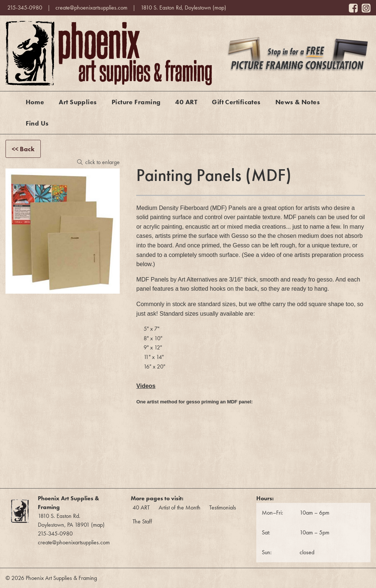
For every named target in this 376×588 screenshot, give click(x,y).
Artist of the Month (180, 507)
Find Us (37, 123)
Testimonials (223, 507)
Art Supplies (78, 102)
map (219, 8)
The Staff (142, 521)
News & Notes (298, 102)
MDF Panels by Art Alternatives (177, 280)
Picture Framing (136, 102)
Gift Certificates (236, 102)
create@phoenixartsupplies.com (91, 8)
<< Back (23, 149)
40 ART (186, 102)
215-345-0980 (25, 8)
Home (35, 102)
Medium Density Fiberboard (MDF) (181, 208)
